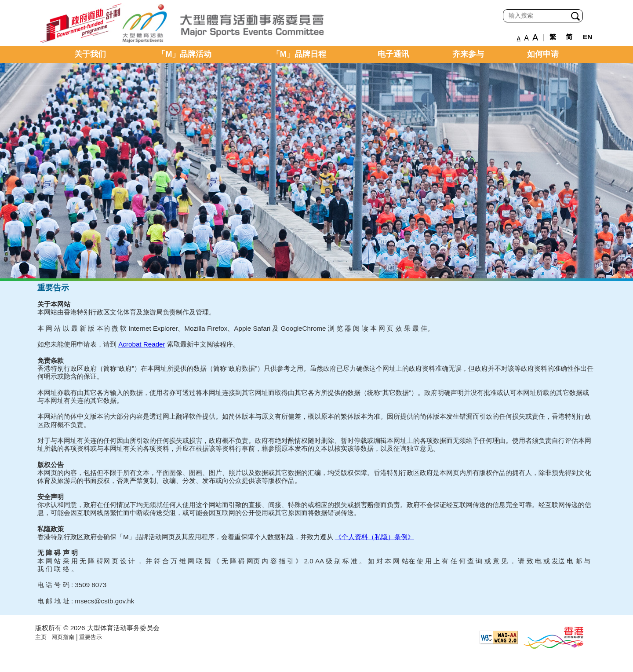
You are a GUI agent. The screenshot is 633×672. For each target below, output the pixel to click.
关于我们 (90, 54)
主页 (41, 637)
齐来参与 (468, 54)
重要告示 (91, 637)
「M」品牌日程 (299, 54)
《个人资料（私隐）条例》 (375, 537)
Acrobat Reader (142, 344)
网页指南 (63, 637)
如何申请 (543, 54)
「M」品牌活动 (184, 54)
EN (588, 37)
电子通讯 (393, 54)
